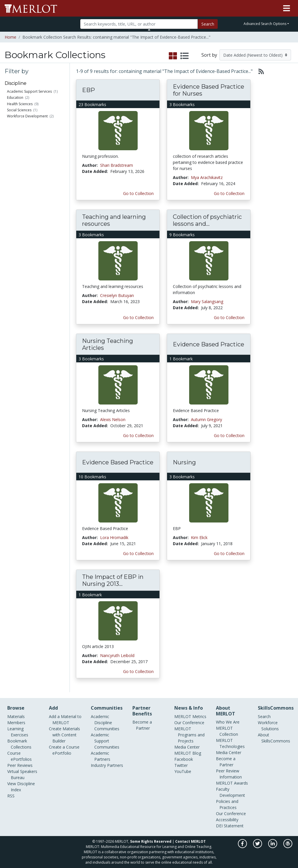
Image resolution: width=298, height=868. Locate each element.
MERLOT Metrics (190, 716)
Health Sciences (20, 104)
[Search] (139, 24)
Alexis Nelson (113, 419)
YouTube (183, 771)
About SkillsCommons (274, 738)
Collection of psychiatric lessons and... (207, 220)
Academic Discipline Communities (105, 723)
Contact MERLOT (190, 841)
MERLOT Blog (188, 753)
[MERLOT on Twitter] (258, 847)
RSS (11, 796)
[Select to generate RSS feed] (259, 71)
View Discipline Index (21, 787)
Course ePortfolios (19, 756)
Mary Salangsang (207, 301)
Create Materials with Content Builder (64, 735)
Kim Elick (199, 537)
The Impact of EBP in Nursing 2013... (113, 580)
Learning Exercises (18, 732)
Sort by (209, 55)
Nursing (184, 462)
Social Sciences (19, 110)
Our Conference (189, 723)
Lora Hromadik (114, 537)
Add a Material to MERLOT (65, 720)
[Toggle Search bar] (149, 30)
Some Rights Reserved (151, 841)
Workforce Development (27, 116)
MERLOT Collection (227, 731)
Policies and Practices (227, 804)
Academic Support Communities (105, 741)
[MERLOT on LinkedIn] (273, 847)
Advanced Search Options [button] (265, 24)
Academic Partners (101, 756)
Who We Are (228, 722)
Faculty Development (230, 792)
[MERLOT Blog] (288, 847)
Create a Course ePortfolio (64, 750)
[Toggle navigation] (287, 8)
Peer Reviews (20, 765)
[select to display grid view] (173, 56)
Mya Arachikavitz (207, 177)
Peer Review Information (229, 774)
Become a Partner (142, 725)
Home (10, 37)
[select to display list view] (185, 56)
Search (208, 24)
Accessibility (227, 820)
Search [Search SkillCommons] (264, 716)
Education (15, 97)
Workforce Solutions (268, 726)
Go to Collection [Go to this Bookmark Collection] (138, 193)
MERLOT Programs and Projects (189, 735)
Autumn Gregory (206, 419)
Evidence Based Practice (209, 344)
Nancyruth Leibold (117, 655)
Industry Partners (107, 765)
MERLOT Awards (232, 783)
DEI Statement (230, 826)
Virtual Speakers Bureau (22, 774)
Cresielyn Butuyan (117, 295)
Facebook (184, 759)
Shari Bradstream (117, 165)
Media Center (187, 747)
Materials (16, 716)
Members (16, 723)
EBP (88, 90)
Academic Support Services (29, 91)
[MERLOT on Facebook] (243, 847)
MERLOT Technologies (230, 743)
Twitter (181, 765)
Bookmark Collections (19, 744)
